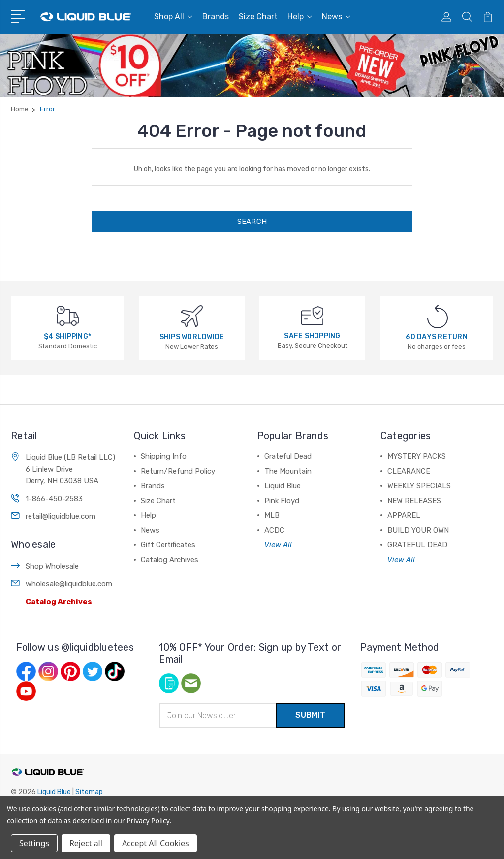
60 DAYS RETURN (437, 337)
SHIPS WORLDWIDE (192, 337)
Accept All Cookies (156, 843)
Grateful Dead (288, 456)
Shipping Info (164, 456)
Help (300, 16)
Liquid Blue (283, 486)
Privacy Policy (148, 820)
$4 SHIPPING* (67, 336)
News (336, 16)
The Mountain (288, 471)
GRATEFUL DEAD (417, 545)
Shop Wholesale (52, 566)
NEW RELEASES (414, 501)
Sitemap (89, 792)
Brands (216, 16)
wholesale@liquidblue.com (69, 584)
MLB (272, 515)
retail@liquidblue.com (61, 516)
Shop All (173, 16)
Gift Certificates (168, 545)
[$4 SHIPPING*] (68, 315)
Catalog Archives (59, 602)
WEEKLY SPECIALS (419, 486)
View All (278, 545)
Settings (34, 843)
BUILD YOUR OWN (418, 530)
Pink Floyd (282, 501)
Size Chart (258, 16)
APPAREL (404, 515)
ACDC (274, 530)
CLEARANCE (409, 471)
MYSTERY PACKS (417, 456)
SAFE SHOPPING (312, 336)
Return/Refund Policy (178, 471)
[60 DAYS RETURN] (438, 316)
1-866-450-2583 (54, 499)
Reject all (86, 843)
